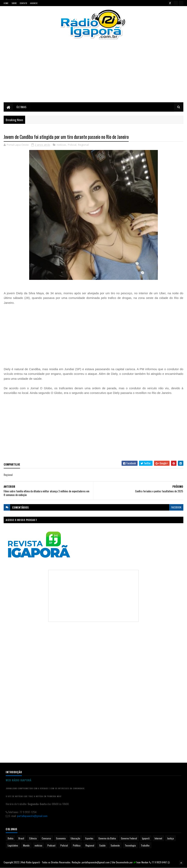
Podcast (51, 846)
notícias (61, 145)
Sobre (14, 3)
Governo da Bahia (107, 838)
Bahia (11, 838)
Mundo (26, 846)
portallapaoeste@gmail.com (32, 816)
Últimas (21, 107)
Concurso (46, 838)
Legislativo (13, 846)
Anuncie (34, 3)
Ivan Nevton (142, 862)
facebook (176, 507)
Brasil (21, 838)
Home (6, 3)
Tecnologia (130, 846)
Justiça (170, 838)
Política (77, 846)
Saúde (102, 846)
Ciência (33, 838)
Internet (158, 838)
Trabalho (145, 846)
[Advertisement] (94, 74)
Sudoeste (115, 846)
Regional (83, 145)
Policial (72, 145)
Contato (23, 3)
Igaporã (146, 838)
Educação (75, 838)
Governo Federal (129, 838)
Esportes (89, 838)
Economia (61, 838)
